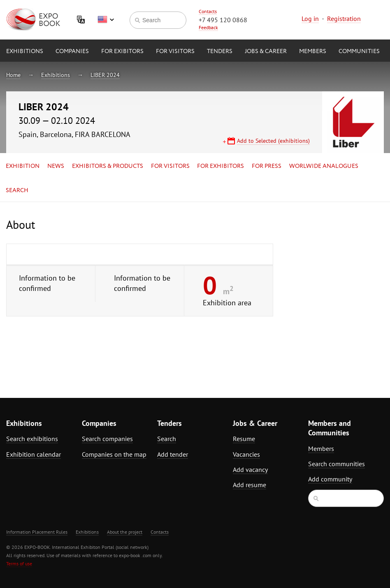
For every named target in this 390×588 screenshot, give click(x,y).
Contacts (208, 11)
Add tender (173, 454)
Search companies (107, 439)
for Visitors (175, 51)
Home (13, 75)
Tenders (220, 51)
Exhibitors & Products (108, 166)
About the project (125, 532)
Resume (244, 439)
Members (313, 51)
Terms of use (19, 564)
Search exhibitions (32, 439)
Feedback (208, 27)
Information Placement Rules (37, 532)
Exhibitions (25, 51)
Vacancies (246, 454)
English (106, 20)
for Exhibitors (221, 166)
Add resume (250, 485)
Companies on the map (114, 454)
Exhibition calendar (34, 454)
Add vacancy (250, 469)
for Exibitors (122, 51)
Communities (359, 51)
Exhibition (23, 166)
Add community (330, 479)
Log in (310, 19)
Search (17, 191)
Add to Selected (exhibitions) (273, 141)
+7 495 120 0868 (223, 20)
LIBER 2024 (105, 75)
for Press (267, 166)
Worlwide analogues (324, 166)
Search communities (337, 464)
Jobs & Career (266, 51)
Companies (72, 51)
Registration (344, 19)
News (56, 166)
